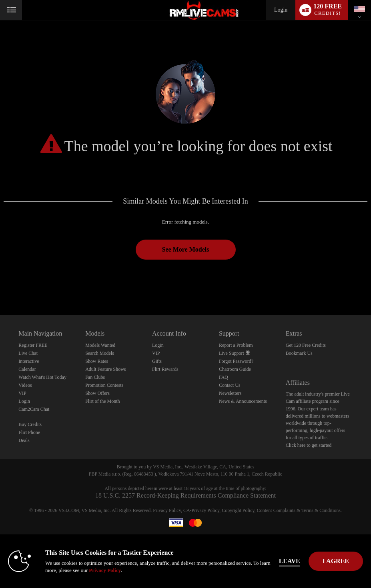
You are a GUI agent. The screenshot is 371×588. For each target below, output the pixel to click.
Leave (290, 561)
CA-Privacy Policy (201, 510)
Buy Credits (30, 424)
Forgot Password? (236, 361)
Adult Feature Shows (105, 369)
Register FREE (33, 345)
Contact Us (230, 385)
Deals (24, 440)
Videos (25, 385)
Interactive (29, 361)
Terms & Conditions (321, 510)
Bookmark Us (299, 353)
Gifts (157, 361)
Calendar (27, 369)
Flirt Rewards (165, 369)
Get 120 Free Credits (306, 345)
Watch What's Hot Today (42, 377)
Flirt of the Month (102, 401)
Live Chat (28, 353)
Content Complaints (276, 510)
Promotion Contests (104, 385)
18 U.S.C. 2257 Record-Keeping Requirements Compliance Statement (185, 495)
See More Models (186, 249)
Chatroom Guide (235, 369)
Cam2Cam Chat (34, 409)
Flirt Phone (29, 432)
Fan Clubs (95, 377)
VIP (22, 393)
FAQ (224, 377)
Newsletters (230, 393)
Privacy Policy (167, 510)
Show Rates (97, 361)
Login (281, 10)
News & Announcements (243, 401)
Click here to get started (309, 445)
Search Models (100, 353)
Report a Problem (236, 345)
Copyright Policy (238, 510)
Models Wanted (100, 345)
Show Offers (97, 393)
